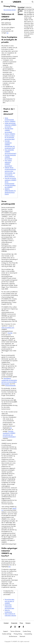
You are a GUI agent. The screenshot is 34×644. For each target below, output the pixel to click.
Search (33, 2)
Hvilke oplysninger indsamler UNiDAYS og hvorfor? (10, 125)
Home (17, 2)
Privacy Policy (18, 634)
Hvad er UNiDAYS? (10, 122)
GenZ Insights (6, 384)
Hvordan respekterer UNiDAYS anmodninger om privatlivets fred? (10, 145)
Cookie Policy (27, 631)
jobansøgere (7, 379)
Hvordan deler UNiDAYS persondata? (9, 130)
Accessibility (28, 634)
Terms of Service (15, 631)
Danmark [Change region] (22, 637)
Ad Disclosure (13, 637)
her (8, 33)
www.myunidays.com (8, 328)
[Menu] (2, 2)
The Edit (10, 333)
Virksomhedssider (10, 386)
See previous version (10, 10)
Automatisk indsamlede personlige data (9, 607)
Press (21, 623)
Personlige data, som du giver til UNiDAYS (10, 601)
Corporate (14, 623)
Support (6, 631)
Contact (6, 623)
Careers (28, 623)
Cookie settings (7, 634)
